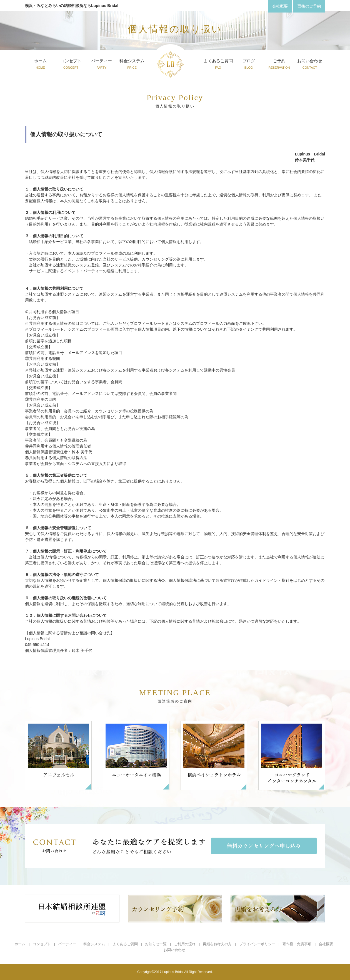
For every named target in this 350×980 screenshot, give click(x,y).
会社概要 (326, 944)
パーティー (102, 65)
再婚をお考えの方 (217, 944)
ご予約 (279, 65)
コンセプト (71, 65)
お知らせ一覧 (156, 944)
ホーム (40, 65)
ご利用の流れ (185, 944)
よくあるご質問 (218, 65)
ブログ (249, 65)
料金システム (132, 65)
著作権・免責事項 (297, 944)
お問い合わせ (310, 65)
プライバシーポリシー (257, 944)
